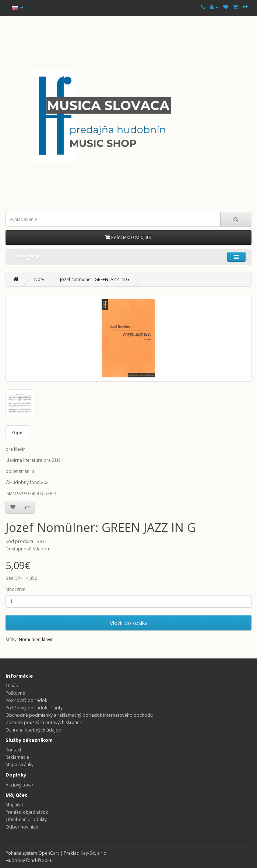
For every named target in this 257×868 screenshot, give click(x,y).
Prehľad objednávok (27, 812)
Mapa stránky (20, 765)
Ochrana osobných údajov (33, 730)
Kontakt (13, 750)
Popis (17, 433)
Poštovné (15, 693)
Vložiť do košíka (129, 623)
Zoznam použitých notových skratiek (44, 722)
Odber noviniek (22, 827)
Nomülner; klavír (36, 639)
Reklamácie (17, 757)
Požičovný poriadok (26, 700)
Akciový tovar (20, 785)
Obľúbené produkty (26, 819)
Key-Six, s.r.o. (94, 853)
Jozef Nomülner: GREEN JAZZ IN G (95, 279)
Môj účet (14, 805)
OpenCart (49, 853)
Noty (39, 279)
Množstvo (16, 589)
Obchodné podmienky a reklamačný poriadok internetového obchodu (79, 715)
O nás (12, 686)
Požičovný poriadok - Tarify (34, 708)
